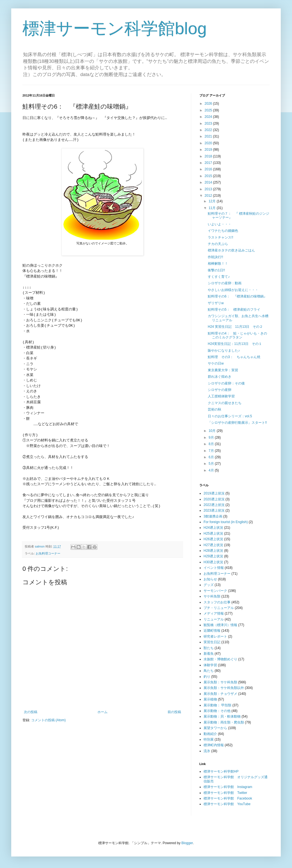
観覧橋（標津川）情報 (220, 625)
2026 (209, 104)
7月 (212, 451)
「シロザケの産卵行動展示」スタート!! (237, 423)
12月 (213, 201)
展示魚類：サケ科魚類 (220, 682)
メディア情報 (214, 613)
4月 (212, 470)
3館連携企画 (213, 516)
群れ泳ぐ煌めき (220, 377)
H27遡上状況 (213, 545)
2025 (209, 110)
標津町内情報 (214, 745)
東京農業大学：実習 (223, 370)
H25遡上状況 (213, 533)
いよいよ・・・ (220, 224)
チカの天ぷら (218, 244)
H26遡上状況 (213, 539)
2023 (209, 123)
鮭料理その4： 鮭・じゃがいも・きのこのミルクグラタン (237, 335)
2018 (209, 156)
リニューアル (214, 619)
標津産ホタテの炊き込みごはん (231, 250)
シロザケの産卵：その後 (226, 383)
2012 (209, 196)
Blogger (187, 843)
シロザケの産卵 (220, 390)
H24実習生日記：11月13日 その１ (235, 344)
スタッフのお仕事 (217, 602)
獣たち (209, 648)
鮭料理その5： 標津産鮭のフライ (234, 310)
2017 (209, 163)
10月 (213, 431)
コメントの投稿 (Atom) (48, 720)
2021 (209, 136)
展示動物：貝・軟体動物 (222, 716)
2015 (209, 176)
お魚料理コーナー (48, 553)
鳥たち (209, 671)
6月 (212, 457)
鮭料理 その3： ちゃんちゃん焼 (234, 357)
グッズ (209, 585)
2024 (209, 117)
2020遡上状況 (214, 499)
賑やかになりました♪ (224, 351)
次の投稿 (31, 712)
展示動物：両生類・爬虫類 (224, 722)
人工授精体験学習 (221, 396)
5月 (212, 464)
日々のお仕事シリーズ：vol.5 (230, 416)
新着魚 (209, 654)
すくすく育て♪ (219, 277)
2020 (209, 143)
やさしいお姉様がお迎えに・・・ (233, 290)
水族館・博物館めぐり (220, 659)
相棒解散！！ (218, 264)
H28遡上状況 (213, 551)
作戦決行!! (215, 257)
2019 (209, 150)
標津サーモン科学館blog (115, 28)
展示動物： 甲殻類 (217, 705)
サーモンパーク (215, 591)
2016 (209, 169)
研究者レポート (215, 636)
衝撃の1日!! (216, 270)
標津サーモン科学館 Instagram (228, 787)
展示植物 (210, 699)
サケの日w (216, 363)
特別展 (209, 739)
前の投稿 (174, 712)
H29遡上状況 (213, 556)
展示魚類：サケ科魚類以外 (224, 688)
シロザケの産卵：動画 (225, 283)
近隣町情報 (212, 631)
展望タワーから (215, 728)
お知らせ (210, 579)
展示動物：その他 (217, 711)
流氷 (207, 751)
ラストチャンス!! (221, 237)
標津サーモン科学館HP (221, 771)
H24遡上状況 (213, 528)
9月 (212, 438)
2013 (209, 189)
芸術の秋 (215, 409)
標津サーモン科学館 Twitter (225, 793)
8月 (212, 444)
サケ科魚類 (212, 596)
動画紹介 (210, 734)
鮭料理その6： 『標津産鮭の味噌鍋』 (237, 296)
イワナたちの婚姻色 (223, 231)
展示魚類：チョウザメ (220, 694)
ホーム (102, 712)
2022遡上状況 (214, 505)
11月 (213, 208)
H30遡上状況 (213, 562)
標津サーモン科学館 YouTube (227, 804)
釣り (207, 677)
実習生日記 (212, 642)
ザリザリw (216, 303)
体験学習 (210, 665)
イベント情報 (214, 568)
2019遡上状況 (214, 493)
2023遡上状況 (214, 510)
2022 (209, 130)
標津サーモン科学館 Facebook (228, 798)
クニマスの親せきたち (225, 403)
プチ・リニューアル (219, 608)
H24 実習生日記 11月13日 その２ (235, 327)
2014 (209, 182)
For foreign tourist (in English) (226, 522)
